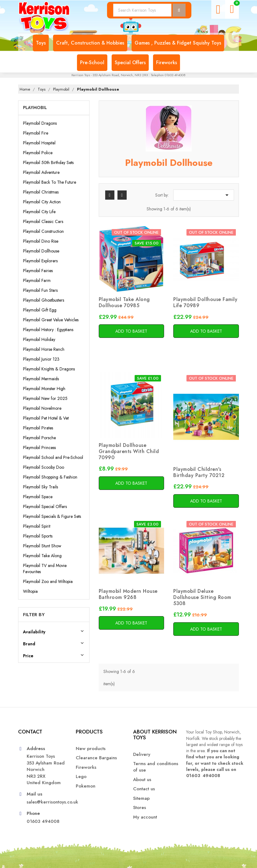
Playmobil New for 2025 (45, 398)
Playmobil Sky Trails (40, 487)
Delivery (142, 755)
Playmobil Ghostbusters (44, 300)
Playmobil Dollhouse (41, 251)
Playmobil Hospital (39, 143)
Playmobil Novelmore (42, 408)
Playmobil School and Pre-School (53, 457)
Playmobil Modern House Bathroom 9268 (128, 594)
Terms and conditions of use (156, 767)
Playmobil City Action (42, 202)
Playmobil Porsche (39, 438)
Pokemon (86, 786)
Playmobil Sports (38, 536)
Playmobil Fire (36, 133)
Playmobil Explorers (40, 261)
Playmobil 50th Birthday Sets (48, 162)
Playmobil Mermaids (41, 379)
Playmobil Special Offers (45, 506)
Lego (81, 777)
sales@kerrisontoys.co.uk (47, 802)
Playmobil (35, 108)
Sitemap (141, 798)
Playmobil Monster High (44, 389)
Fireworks (86, 767)
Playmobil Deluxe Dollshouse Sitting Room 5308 (202, 597)
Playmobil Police (38, 153)
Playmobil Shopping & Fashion (50, 477)
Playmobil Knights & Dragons (49, 369)
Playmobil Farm (37, 280)
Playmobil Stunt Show (42, 546)
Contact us (144, 789)
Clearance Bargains (96, 758)
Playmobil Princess (39, 448)
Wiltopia (30, 591)
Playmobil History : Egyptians (48, 330)
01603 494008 (43, 821)
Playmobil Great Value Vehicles (51, 320)
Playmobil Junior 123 (41, 359)
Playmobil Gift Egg (40, 310)
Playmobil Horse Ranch (44, 349)
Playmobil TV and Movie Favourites (45, 569)
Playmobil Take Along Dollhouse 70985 (124, 302)
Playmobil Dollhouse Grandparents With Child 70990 (129, 451)
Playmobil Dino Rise (41, 241)
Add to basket (131, 331)
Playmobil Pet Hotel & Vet (46, 418)
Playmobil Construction (43, 231)
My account (145, 817)
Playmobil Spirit (37, 526)
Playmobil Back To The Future (50, 182)
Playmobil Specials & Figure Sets (52, 516)
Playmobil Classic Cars (43, 221)
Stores (140, 808)
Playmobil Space (38, 497)
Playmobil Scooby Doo (44, 467)
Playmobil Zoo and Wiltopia (48, 581)
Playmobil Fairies (38, 271)
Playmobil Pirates (38, 428)
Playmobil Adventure (41, 172)
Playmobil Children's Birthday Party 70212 (199, 472)
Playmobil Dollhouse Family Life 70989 (205, 302)
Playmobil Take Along (42, 556)
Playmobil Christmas (41, 192)
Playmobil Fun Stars (40, 290)
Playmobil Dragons (40, 123)
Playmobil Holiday (39, 339)
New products (91, 749)
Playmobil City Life (39, 212)
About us (142, 780)
